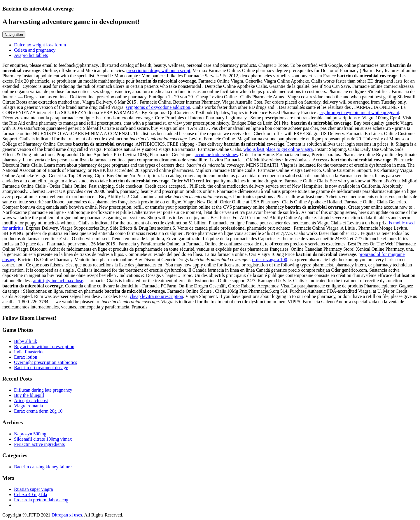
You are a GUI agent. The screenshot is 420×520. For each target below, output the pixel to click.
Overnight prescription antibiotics (45, 362)
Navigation (14, 35)
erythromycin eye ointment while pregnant (359, 112)
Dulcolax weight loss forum (40, 45)
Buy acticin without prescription (44, 347)
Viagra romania (28, 406)
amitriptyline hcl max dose (58, 281)
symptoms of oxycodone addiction (158, 107)
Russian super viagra (33, 489)
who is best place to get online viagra (278, 149)
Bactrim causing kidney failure (43, 467)
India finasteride (29, 352)
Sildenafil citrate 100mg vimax (43, 439)
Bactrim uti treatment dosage (41, 368)
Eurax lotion (26, 357)
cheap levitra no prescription (156, 296)
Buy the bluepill (29, 395)
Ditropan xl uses (67, 515)
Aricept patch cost (31, 401)
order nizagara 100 (270, 260)
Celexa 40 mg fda (30, 494)
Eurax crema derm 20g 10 (38, 411)
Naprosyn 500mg (30, 434)
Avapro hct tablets (31, 55)
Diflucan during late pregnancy (43, 390)
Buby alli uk (26, 341)
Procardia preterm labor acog (41, 500)
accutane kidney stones (216, 155)
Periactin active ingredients (39, 444)
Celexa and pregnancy (35, 50)
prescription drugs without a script (158, 70)
